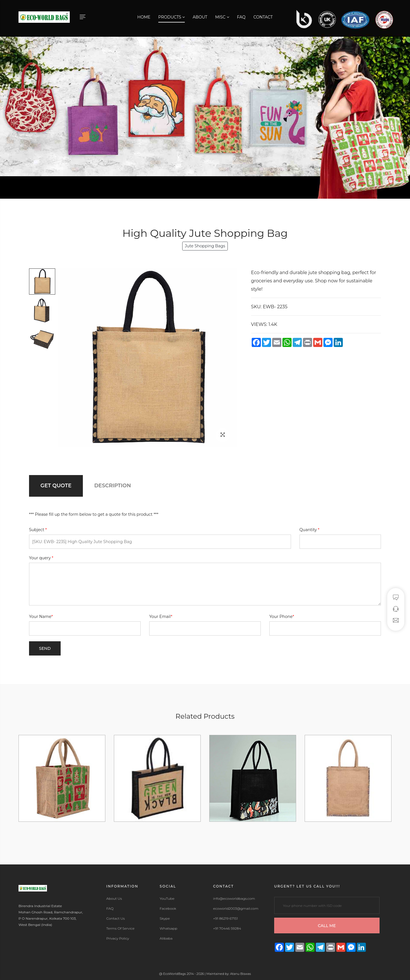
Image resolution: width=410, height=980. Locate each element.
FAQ (241, 17)
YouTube (167, 899)
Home (144, 17)
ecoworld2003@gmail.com (236, 909)
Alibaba (166, 938)
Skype (165, 919)
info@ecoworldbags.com (234, 899)
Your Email (161, 617)
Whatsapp (169, 928)
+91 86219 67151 (225, 919)
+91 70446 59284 (227, 928)
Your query (41, 558)
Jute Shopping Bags (205, 246)
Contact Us (115, 919)
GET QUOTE (56, 486)
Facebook (168, 909)
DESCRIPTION (113, 486)
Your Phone (282, 617)
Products (172, 17)
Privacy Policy (118, 938)
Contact (263, 17)
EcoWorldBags (175, 974)
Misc (222, 17)
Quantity (309, 530)
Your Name (41, 617)
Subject (38, 530)
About (200, 17)
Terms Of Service (120, 928)
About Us (114, 899)
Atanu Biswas (240, 974)
